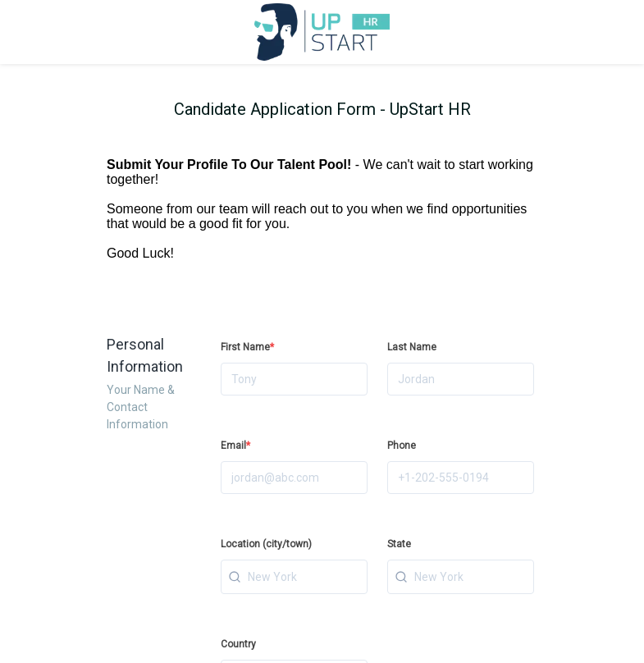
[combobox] (294, 577)
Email (235, 446)
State (399, 544)
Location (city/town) (266, 544)
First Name (247, 347)
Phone (402, 446)
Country (238, 644)
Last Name (412, 347)
